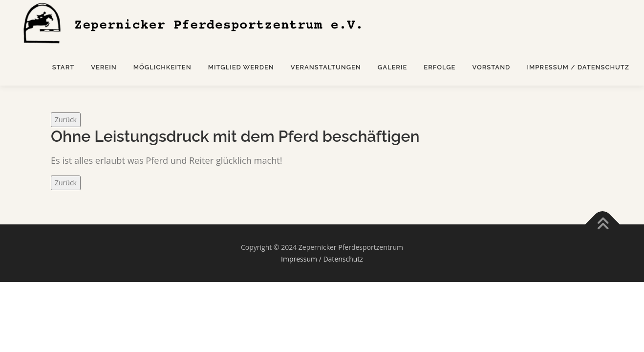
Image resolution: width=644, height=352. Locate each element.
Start (63, 67)
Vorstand (491, 67)
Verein (104, 67)
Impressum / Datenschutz (578, 67)
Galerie (393, 67)
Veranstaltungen (326, 67)
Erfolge (440, 67)
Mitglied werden (241, 67)
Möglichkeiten (162, 67)
